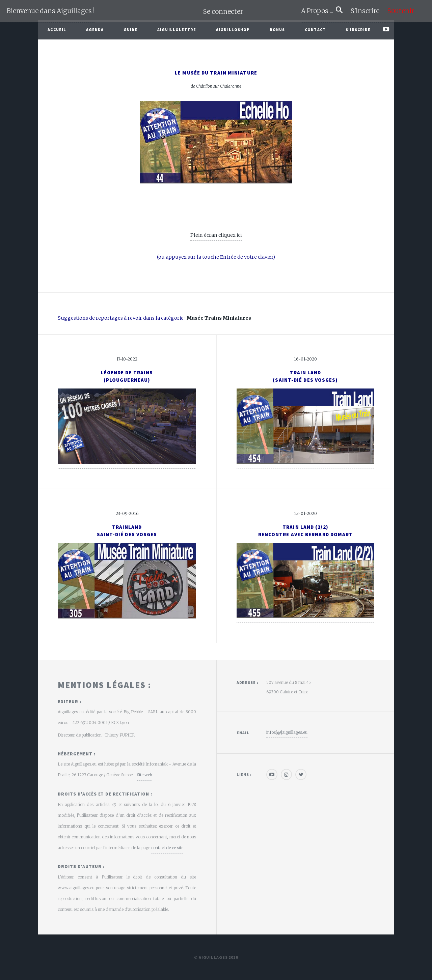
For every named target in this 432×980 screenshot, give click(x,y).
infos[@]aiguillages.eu (287, 732)
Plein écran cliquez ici (216, 235)
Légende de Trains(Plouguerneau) (127, 376)
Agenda (95, 30)
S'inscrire (368, 11)
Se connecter (223, 12)
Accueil (57, 30)
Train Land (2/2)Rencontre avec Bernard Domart (306, 531)
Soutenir (401, 11)
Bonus (277, 30)
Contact (315, 30)
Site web (144, 775)
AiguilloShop (233, 30)
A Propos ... (318, 11)
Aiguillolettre (177, 30)
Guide (131, 30)
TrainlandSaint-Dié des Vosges (127, 531)
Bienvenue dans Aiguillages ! (51, 11)
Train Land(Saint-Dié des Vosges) (305, 376)
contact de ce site (167, 848)
